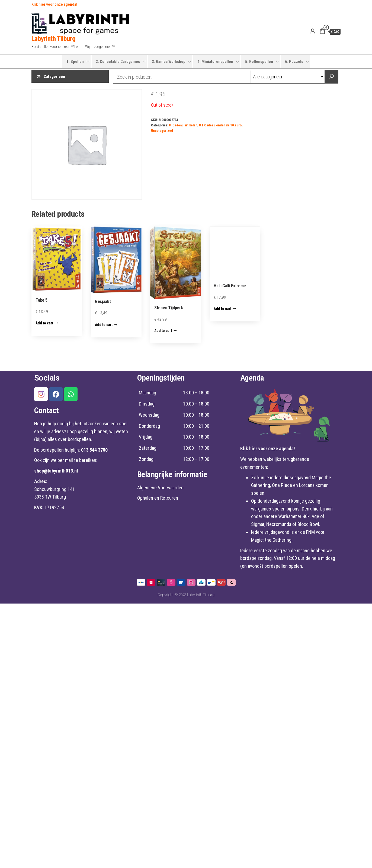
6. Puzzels (294, 62)
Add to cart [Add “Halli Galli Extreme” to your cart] (222, 309)
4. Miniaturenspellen (215, 62)
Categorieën (54, 77)
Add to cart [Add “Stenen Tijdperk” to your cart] (163, 331)
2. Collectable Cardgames (118, 62)
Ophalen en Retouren (158, 498)
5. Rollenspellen (259, 62)
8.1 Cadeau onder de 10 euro (220, 125)
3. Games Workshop (169, 62)
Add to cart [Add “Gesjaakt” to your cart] (104, 325)
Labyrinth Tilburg (53, 39)
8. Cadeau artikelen (183, 125)
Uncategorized (162, 131)
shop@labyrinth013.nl (56, 471)
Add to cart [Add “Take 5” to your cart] (44, 323)
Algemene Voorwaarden (160, 488)
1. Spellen (75, 62)
